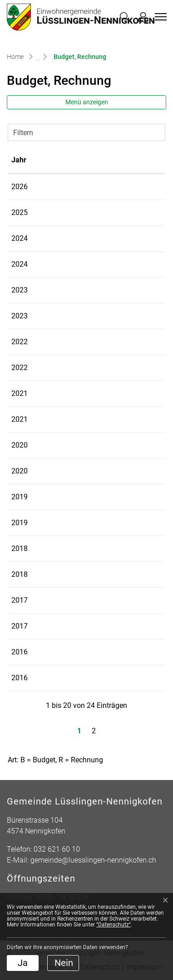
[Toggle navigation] (159, 17)
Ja (23, 963)
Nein (64, 963)
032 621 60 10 (57, 849)
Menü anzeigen (87, 102)
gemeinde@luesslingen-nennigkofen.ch (93, 860)
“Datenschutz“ (114, 925)
